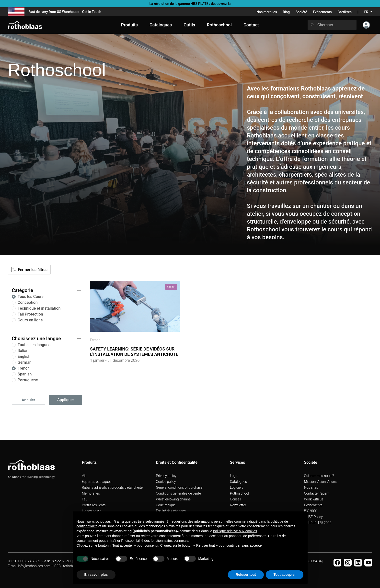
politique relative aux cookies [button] (235, 531)
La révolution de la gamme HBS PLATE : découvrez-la (190, 4)
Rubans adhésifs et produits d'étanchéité (112, 487)
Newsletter (238, 505)
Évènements (322, 12)
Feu (85, 499)
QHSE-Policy (313, 517)
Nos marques (267, 12)
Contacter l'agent (317, 493)
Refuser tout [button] (246, 575)
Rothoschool (240, 493)
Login (234, 476)
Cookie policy (166, 482)
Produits (129, 25)
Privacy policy (166, 476)
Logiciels (237, 487)
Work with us (314, 499)
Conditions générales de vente (178, 493)
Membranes (91, 493)
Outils (189, 25)
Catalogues (238, 482)
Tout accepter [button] (285, 575)
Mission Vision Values (320, 482)
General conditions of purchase (179, 487)
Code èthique (166, 505)
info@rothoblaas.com (34, 566)
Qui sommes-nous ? (319, 476)
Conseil (236, 499)
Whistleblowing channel (174, 499)
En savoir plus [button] (96, 575)
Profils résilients (94, 505)
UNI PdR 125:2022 (318, 523)
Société (301, 12)
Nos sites (311, 487)
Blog (286, 12)
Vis (84, 476)
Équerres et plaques (97, 482)
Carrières (345, 12)
